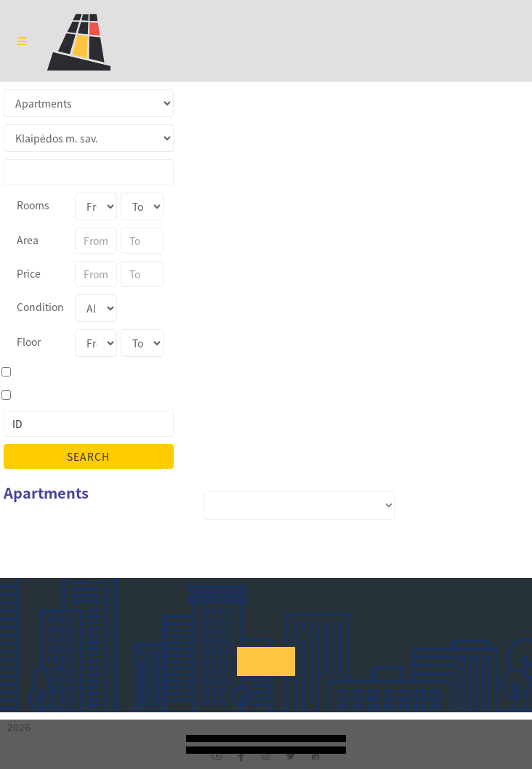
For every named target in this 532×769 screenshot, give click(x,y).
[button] (266, 661)
